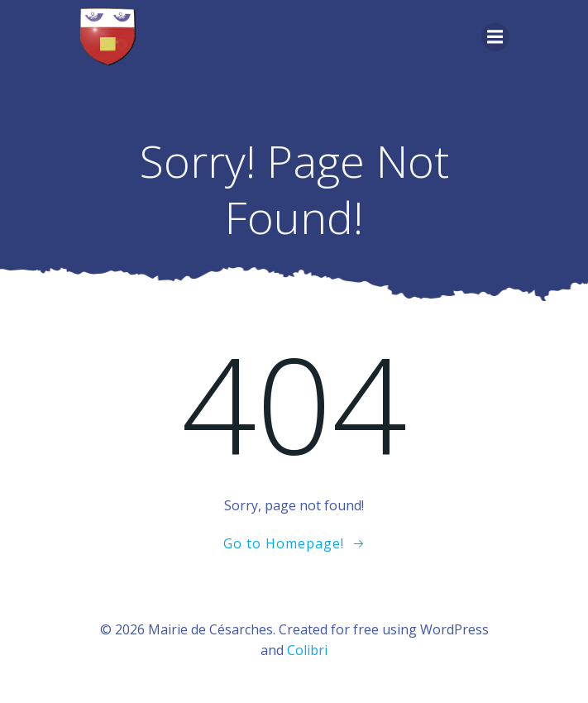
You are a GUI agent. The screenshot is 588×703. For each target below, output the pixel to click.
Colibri (307, 650)
